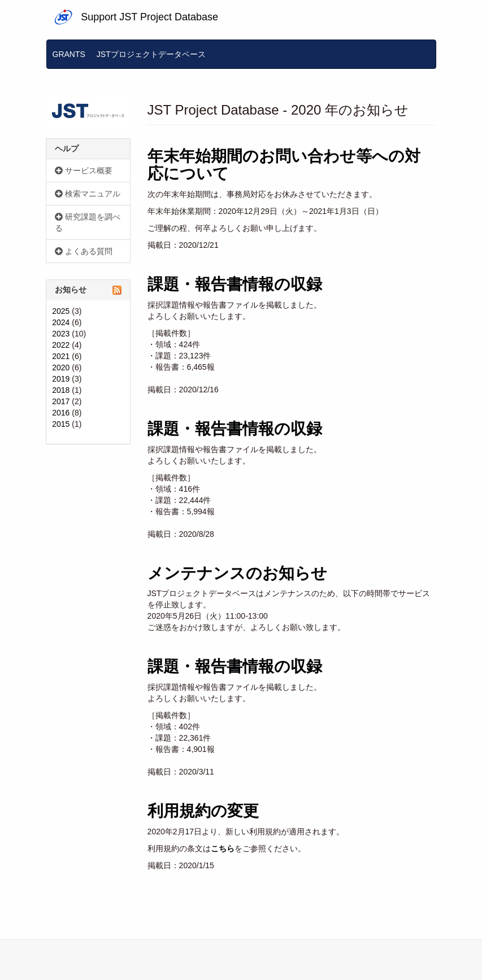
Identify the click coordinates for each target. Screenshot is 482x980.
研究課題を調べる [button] (88, 222)
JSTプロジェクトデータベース (151, 54)
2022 (61, 345)
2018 (61, 390)
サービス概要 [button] (84, 170)
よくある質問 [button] (84, 251)
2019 (61, 379)
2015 (61, 424)
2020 (61, 368)
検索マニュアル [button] (88, 194)
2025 (61, 311)
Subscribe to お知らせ (117, 290)
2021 (61, 356)
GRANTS (69, 54)
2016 (61, 413)
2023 (61, 334)
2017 (61, 401)
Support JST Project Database (149, 17)
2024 (61, 322)
